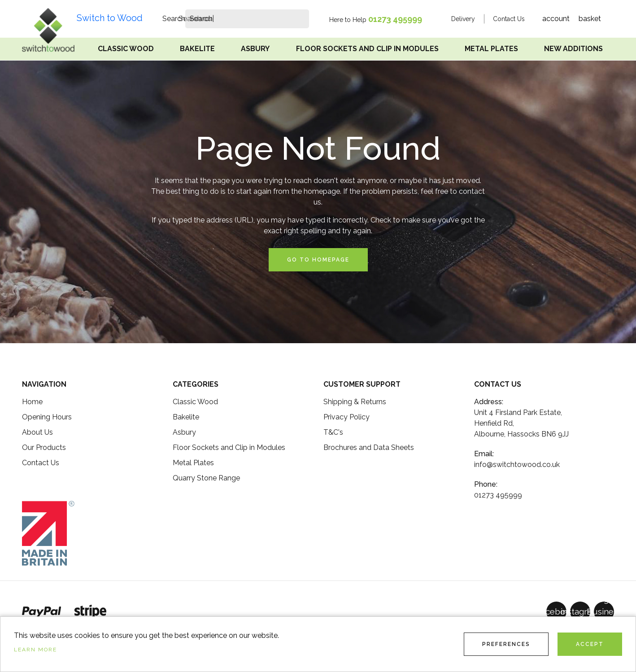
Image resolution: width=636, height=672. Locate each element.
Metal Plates (491, 49)
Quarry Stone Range (206, 478)
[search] (201, 19)
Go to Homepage (318, 260)
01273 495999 (395, 19)
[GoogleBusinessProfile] (604, 612)
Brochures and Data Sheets (369, 447)
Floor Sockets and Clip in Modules (367, 49)
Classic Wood (126, 49)
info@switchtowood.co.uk (517, 465)
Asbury (255, 49)
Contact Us (509, 19)
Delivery (463, 19)
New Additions (573, 49)
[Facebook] (556, 612)
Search (174, 19)
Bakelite (197, 49)
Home (32, 402)
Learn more (35, 650)
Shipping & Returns (355, 402)
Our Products (44, 447)
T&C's (333, 432)
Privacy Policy (346, 417)
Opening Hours (47, 417)
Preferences (506, 644)
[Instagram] (580, 612)
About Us (37, 432)
